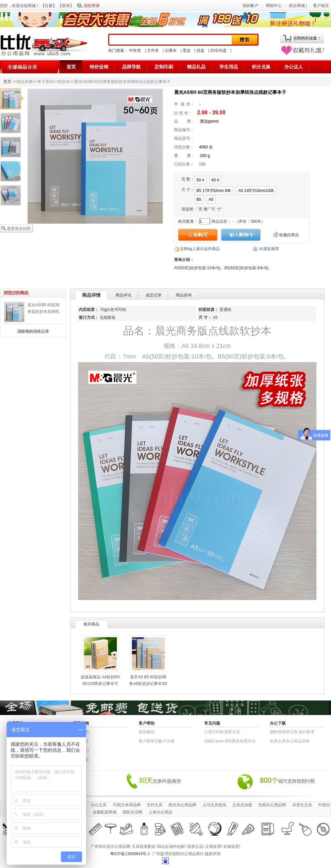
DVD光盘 (218, 51)
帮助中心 (274, 6)
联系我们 (81, 750)
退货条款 (81, 760)
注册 (49, 6)
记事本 (171, 51)
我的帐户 (251, 6)
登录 (66, 6)
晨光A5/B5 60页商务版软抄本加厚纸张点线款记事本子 (44, 312)
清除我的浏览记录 (33, 331)
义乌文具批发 (214, 805)
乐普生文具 (302, 805)
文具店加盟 (242, 805)
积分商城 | (299, 6)
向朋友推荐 (269, 249)
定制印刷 (164, 67)
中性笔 (135, 51)
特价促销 (99, 67)
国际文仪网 (132, 812)
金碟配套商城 (105, 812)
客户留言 (321, 6)
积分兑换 (261, 67)
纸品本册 (25, 82)
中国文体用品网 (127, 805)
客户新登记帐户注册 (157, 741)
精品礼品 (196, 67)
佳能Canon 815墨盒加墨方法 (230, 741)
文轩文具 (155, 805)
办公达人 (294, 67)
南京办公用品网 (182, 805)
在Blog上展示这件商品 (200, 249)
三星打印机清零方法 (222, 732)
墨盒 (187, 51)
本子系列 (45, 82)
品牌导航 (131, 67)
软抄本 (64, 82)
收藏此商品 (289, 235)
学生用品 (229, 67)
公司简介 (81, 741)
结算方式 (81, 732)
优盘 (201, 51)
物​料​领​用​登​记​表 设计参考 (292, 732)
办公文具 (99, 805)
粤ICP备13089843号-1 (130, 854)
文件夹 (153, 51)
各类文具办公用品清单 (290, 741)
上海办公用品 (161, 812)
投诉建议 (147, 732)
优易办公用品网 (272, 805)
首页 (71, 67)
